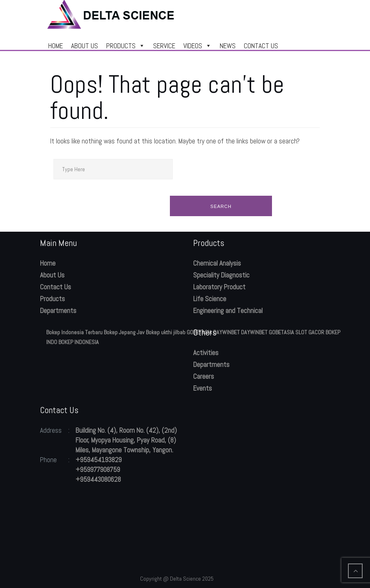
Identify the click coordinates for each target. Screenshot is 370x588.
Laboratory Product (219, 287)
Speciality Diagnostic (221, 275)
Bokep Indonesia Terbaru (74, 332)
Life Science (210, 299)
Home (48, 263)
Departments (58, 311)
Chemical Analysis (217, 263)
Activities (206, 353)
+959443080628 (98, 479)
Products (52, 299)
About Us (52, 275)
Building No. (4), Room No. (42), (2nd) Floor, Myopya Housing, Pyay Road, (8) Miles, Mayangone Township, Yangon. (126, 440)
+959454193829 (99, 460)
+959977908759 (98, 470)
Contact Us (56, 287)
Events (203, 388)
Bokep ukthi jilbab (166, 332)
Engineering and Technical (228, 311)
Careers (204, 376)
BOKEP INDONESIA (79, 342)
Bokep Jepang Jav (124, 332)
